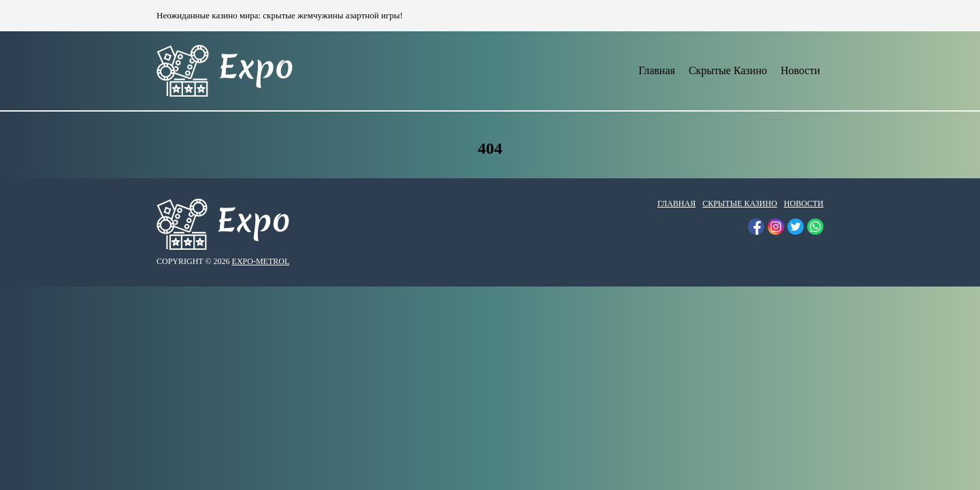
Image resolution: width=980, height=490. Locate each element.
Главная (657, 70)
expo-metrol (261, 261)
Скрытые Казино (728, 70)
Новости (800, 70)
